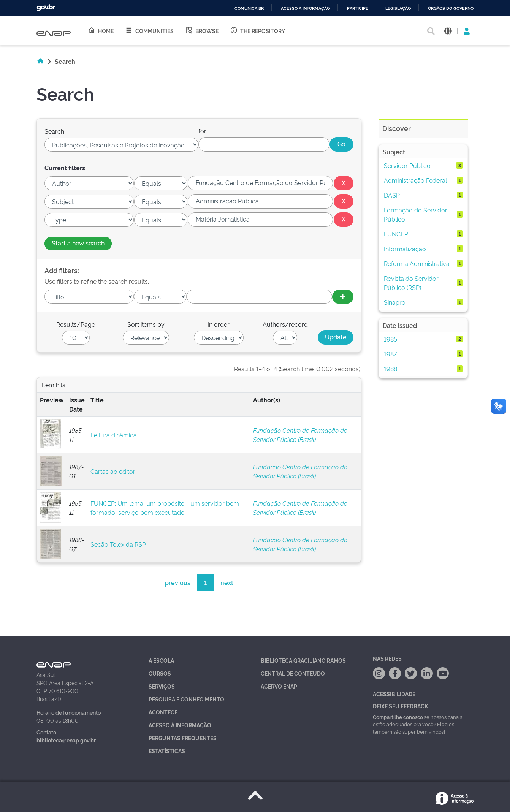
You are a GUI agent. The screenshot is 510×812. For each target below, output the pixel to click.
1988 (390, 369)
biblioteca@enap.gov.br (66, 740)
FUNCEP (396, 234)
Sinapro (395, 302)
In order (219, 324)
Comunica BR (249, 9)
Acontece (163, 712)
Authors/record (285, 324)
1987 (390, 354)
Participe (358, 9)
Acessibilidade (394, 694)
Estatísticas (167, 751)
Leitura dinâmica (114, 435)
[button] (448, 31)
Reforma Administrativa (417, 263)
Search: (55, 131)
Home (101, 30)
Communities (149, 30)
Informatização (405, 249)
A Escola (161, 660)
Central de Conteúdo (293, 673)
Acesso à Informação (180, 725)
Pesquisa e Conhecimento (186, 699)
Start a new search (78, 243)
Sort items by (146, 324)
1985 (390, 339)
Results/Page (76, 324)
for (202, 131)
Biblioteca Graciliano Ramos (303, 660)
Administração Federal (415, 180)
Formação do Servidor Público (416, 214)
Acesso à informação (305, 9)
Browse (202, 30)
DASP (392, 195)
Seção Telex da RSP (118, 544)
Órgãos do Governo (451, 9)
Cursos (160, 673)
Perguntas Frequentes (183, 738)
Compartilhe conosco (398, 717)
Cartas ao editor (113, 471)
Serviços (162, 686)
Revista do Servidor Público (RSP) (411, 283)
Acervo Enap (279, 686)
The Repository (257, 30)
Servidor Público (407, 165)
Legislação (398, 9)
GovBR (46, 8)
